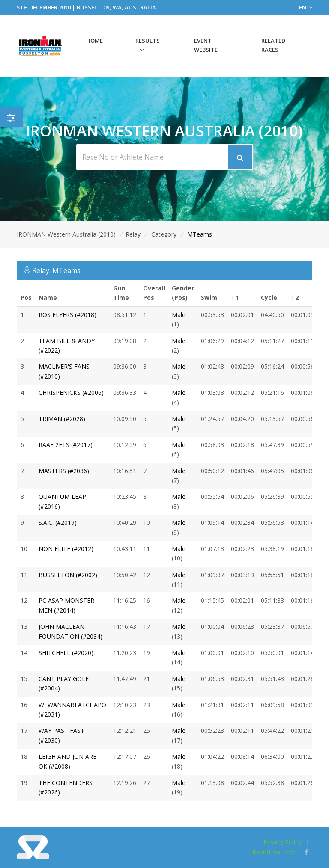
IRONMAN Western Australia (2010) (66, 234)
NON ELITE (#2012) (66, 549)
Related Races (273, 45)
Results (148, 41)
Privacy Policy (282, 842)
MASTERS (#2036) (64, 471)
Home (94, 41)
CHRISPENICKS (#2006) (71, 393)
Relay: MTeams (56, 270)
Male (179, 315)
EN (306, 7)
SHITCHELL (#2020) (66, 653)
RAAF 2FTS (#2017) (66, 445)
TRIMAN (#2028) (62, 419)
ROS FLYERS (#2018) (67, 315)
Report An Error (274, 852)
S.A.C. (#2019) (58, 523)
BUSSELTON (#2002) (68, 575)
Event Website (206, 45)
